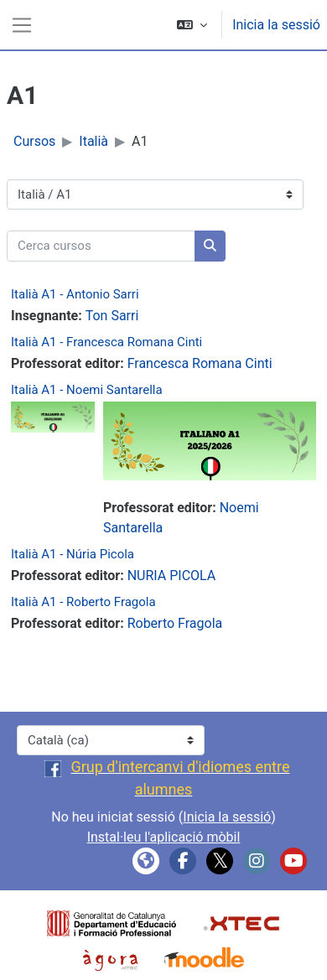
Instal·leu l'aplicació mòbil (164, 837)
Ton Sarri (112, 316)
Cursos (34, 141)
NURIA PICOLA (172, 576)
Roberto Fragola (175, 623)
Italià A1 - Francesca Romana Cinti (106, 342)
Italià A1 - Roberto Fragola (83, 602)
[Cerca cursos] (101, 246)
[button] (192, 25)
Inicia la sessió (276, 25)
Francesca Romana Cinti (200, 363)
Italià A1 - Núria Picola (73, 554)
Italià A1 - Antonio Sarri (75, 294)
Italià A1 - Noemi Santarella (87, 390)
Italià (93, 141)
